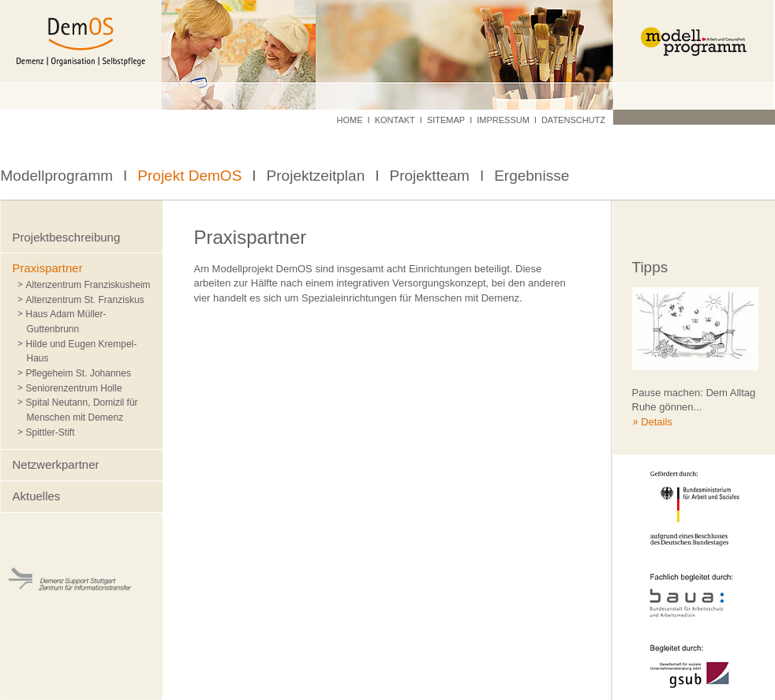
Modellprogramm (57, 176)
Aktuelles (37, 496)
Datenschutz (573, 120)
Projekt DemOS (189, 176)
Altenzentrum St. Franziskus (85, 300)
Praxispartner (48, 268)
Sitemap (446, 120)
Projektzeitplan (316, 176)
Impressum (503, 120)
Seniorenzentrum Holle (74, 388)
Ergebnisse (532, 176)
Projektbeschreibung (67, 237)
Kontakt (395, 120)
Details (657, 422)
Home (350, 120)
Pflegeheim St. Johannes (79, 373)
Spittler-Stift (51, 432)
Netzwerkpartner (56, 464)
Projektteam (430, 176)
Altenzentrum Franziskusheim (88, 285)
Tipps (650, 267)
